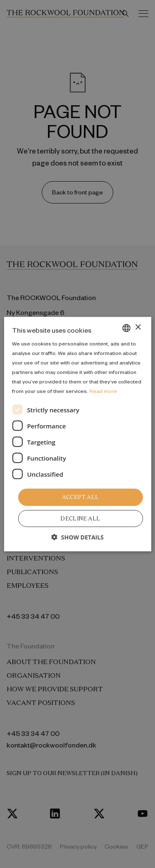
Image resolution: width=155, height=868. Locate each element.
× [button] (138, 328)
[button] (77, 537)
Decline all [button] (80, 519)
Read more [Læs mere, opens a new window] (103, 391)
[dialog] (77, 434)
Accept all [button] (81, 497)
